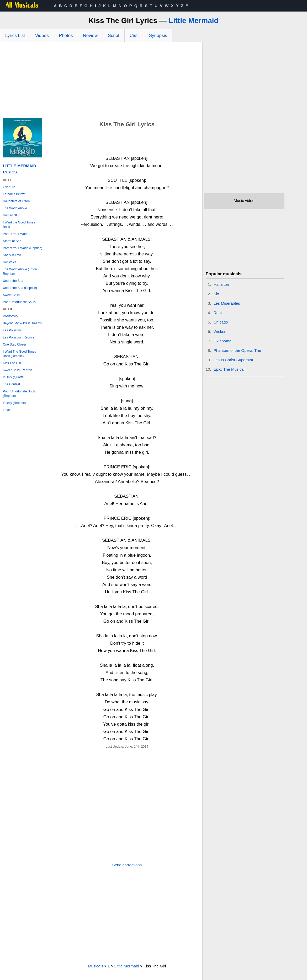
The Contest (11, 384)
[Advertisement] (101, 81)
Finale (7, 410)
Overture (9, 187)
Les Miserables (227, 303)
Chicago (221, 322)
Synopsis (158, 35)
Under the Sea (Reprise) (20, 288)
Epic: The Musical (229, 369)
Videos (42, 35)
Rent (218, 313)
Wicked (220, 332)
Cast (134, 35)
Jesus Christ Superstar (234, 360)
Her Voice (10, 262)
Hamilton (221, 284)
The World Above (15, 208)
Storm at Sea (12, 241)
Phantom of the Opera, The (237, 350)
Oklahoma (223, 341)
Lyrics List (15, 35)
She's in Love (12, 255)
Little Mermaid (194, 21)
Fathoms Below (14, 194)
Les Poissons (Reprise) (19, 337)
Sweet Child (11, 295)
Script (113, 35)
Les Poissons (12, 330)
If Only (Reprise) (14, 403)
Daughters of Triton (16, 201)
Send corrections (127, 865)
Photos (66, 35)
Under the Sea (13, 281)
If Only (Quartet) (14, 377)
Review (91, 35)
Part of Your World (16, 234)
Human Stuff (12, 215)
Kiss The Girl (12, 363)
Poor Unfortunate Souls (19, 302)
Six (216, 294)
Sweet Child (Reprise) (18, 370)
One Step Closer (15, 344)
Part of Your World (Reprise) (23, 248)
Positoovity (10, 316)
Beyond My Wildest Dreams (22, 323)
